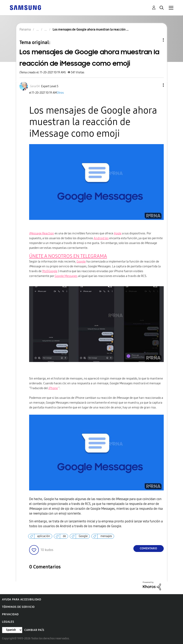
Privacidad (10, 614)
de (64, 536)
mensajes (106, 536)
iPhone (53, 388)
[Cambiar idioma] (12, 630)
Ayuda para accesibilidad (21, 599)
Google (81, 261)
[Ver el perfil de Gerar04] (35, 86)
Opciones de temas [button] (156, 40)
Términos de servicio (18, 607)
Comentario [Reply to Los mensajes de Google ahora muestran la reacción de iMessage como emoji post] (148, 548)
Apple (118, 233)
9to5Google (50, 271)
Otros (60, 93)
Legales (8, 622)
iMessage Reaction (42, 233)
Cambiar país (34, 630)
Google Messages (66, 276)
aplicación (44, 536)
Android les (101, 238)
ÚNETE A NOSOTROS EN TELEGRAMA (68, 256)
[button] (156, 85)
